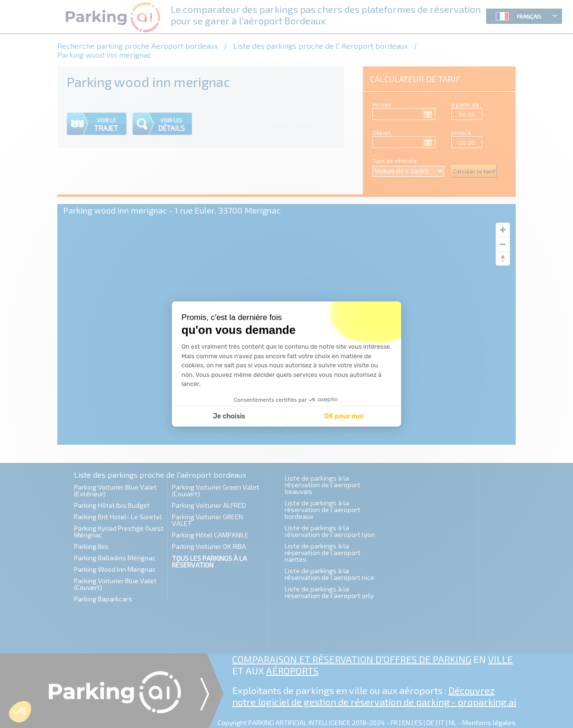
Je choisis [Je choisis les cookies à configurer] (229, 416)
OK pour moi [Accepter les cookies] (344, 416)
